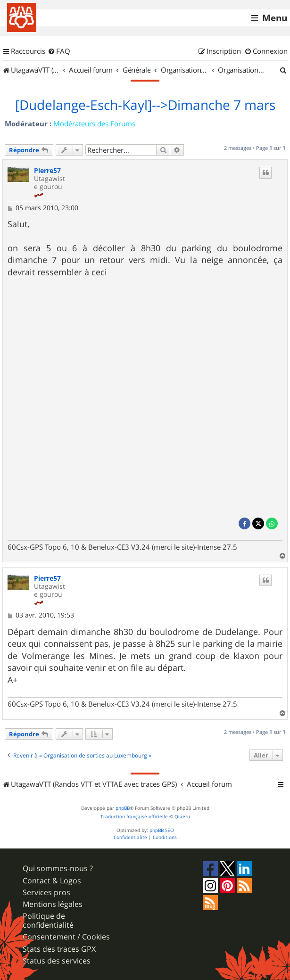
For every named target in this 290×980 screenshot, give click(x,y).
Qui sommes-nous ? (58, 869)
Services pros (46, 893)
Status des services (57, 961)
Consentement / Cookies (66, 937)
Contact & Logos (52, 881)
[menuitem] (59, 51)
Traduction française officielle (134, 817)
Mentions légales (53, 904)
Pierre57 (47, 171)
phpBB (123, 808)
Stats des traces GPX (59, 949)
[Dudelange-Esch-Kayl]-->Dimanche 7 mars (145, 105)
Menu (275, 18)
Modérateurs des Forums (94, 124)
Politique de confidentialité (48, 921)
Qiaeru (182, 817)
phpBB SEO (162, 830)
